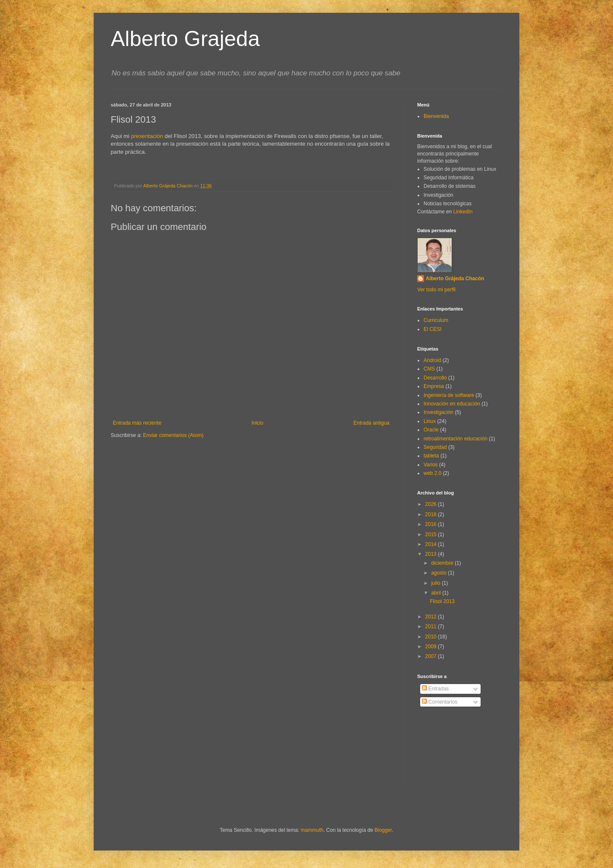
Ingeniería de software (449, 395)
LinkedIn (463, 212)
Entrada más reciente (137, 423)
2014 (432, 544)
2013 (432, 554)
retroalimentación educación (455, 439)
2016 (432, 524)
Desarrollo (435, 378)
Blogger (383, 830)
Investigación (438, 412)
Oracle (431, 430)
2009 (432, 647)
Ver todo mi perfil (436, 290)
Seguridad (435, 447)
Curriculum (436, 320)
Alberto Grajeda (185, 39)
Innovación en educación (452, 404)
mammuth (312, 830)
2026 (432, 504)
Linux (430, 421)
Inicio (258, 423)
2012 (432, 617)
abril (437, 593)
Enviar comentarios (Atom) (173, 435)
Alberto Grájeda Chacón (455, 279)
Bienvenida (436, 116)
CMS (429, 369)
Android (432, 360)
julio (437, 583)
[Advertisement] (455, 754)
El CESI (433, 329)
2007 (432, 656)
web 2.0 (433, 473)
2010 (432, 637)
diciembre (443, 563)
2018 (432, 514)
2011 (432, 627)
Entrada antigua (371, 423)
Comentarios (440, 702)
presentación (147, 136)
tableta (431, 456)
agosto (440, 573)
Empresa (434, 386)
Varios (431, 465)
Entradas (435, 689)
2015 (432, 535)
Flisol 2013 (442, 601)
